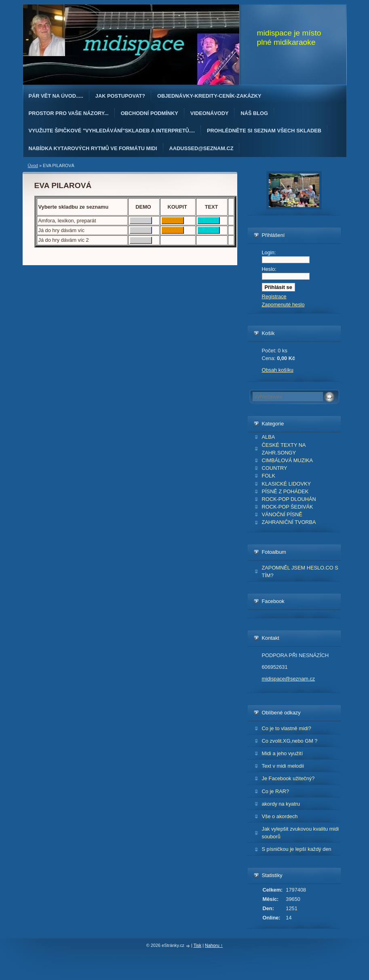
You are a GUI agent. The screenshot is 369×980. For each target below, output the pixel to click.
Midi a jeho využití (283, 753)
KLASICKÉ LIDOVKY (287, 484)
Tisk (198, 945)
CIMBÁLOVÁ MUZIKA (288, 460)
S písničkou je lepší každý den (297, 849)
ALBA (269, 437)
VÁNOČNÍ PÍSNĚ (282, 514)
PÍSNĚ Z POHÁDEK (285, 491)
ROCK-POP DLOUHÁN (289, 499)
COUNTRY (275, 468)
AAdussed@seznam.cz (201, 148)
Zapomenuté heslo (283, 305)
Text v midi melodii (283, 766)
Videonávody (210, 113)
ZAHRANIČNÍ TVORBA (289, 522)
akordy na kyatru (281, 804)
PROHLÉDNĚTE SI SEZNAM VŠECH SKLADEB (264, 131)
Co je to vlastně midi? (287, 728)
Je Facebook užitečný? (288, 778)
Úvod (33, 165)
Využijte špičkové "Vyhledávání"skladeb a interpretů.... (112, 131)
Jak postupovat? (120, 96)
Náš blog (254, 113)
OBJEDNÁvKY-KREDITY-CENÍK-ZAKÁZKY (209, 96)
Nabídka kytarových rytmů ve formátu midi (93, 148)
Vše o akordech (280, 816)
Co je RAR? (276, 791)
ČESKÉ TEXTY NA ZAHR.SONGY (284, 449)
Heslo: (269, 269)
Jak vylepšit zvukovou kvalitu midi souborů (300, 833)
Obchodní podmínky (150, 113)
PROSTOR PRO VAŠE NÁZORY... (69, 113)
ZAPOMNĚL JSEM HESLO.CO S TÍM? (300, 572)
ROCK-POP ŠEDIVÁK (288, 507)
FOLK (269, 476)
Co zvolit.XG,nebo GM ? (290, 741)
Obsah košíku (278, 370)
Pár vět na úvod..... (56, 96)
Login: (269, 252)
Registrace (274, 296)
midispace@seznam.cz (289, 679)
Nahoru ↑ (214, 945)
